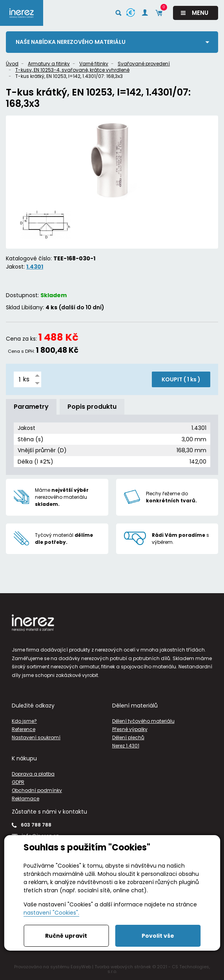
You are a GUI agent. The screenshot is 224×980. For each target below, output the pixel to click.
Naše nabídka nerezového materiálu (71, 42)
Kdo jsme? (24, 721)
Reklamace (25, 799)
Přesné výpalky (130, 729)
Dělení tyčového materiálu (143, 721)
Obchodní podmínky (37, 790)
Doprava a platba (33, 774)
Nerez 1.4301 (126, 746)
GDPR (18, 782)
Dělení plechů (128, 737)
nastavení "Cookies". (51, 913)
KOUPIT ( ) (181, 379)
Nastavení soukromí (36, 737)
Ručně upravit (66, 936)
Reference (24, 729)
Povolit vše (158, 936)
